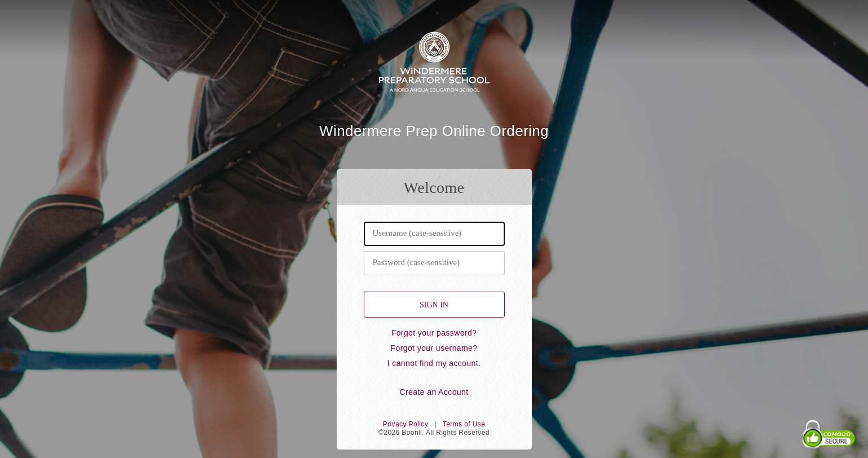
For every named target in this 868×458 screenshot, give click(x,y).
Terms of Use (464, 424)
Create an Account (434, 392)
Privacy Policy (406, 424)
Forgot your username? (434, 348)
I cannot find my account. (434, 363)
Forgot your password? (434, 333)
